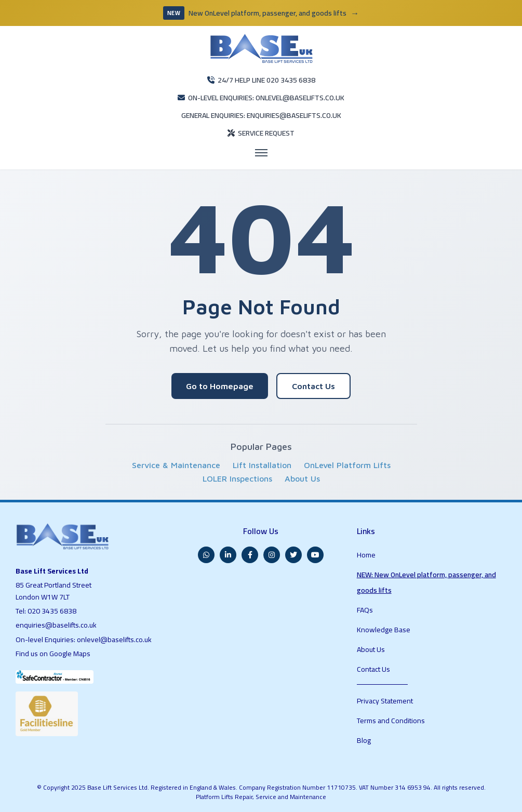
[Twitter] (293, 555)
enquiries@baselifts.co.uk (56, 625)
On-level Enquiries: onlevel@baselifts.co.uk (84, 640)
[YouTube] (315, 555)
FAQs (365, 610)
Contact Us (313, 386)
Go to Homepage (220, 386)
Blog (364, 740)
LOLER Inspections (237, 478)
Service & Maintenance (176, 465)
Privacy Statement (385, 701)
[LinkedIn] (228, 555)
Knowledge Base (384, 630)
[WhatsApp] (206, 555)
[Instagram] (272, 555)
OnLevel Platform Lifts (347, 465)
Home (366, 555)
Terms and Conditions (391, 721)
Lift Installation (262, 465)
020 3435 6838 (52, 611)
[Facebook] (250, 555)
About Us (302, 478)
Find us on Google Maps (53, 654)
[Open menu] (261, 153)
